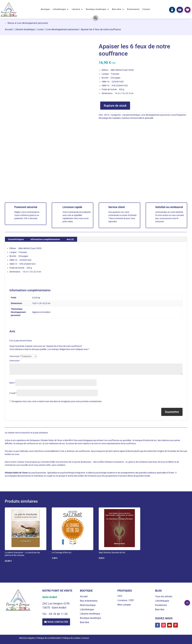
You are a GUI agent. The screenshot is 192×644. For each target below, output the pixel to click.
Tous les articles (164, 596)
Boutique (45, 9)
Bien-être (117, 9)
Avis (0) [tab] (70, 239)
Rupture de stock (115, 106)
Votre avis (15, 361)
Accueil (9, 29)
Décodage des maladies (110, 118)
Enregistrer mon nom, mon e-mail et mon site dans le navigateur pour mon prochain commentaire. (57, 401)
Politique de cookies (71, 638)
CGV (120, 596)
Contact (146, 9)
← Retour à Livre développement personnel (26, 23)
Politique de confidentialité (48, 638)
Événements (133, 9)
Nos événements (89, 601)
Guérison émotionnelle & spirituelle (137, 118)
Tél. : (46, 614)
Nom (12, 383)
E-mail (13, 393)
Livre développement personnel (62, 29)
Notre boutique (88, 605)
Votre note (15, 356)
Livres (40, 29)
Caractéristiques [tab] (16, 239)
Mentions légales (27, 638)
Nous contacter (58, 622)
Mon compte (124, 605)
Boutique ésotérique (96, 9)
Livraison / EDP (126, 600)
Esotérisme (161, 605)
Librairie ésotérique (25, 29)
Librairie (76, 9)
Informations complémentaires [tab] (45, 239)
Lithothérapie (59, 9)
